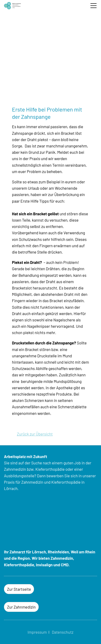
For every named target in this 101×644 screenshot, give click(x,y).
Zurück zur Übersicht (35, 434)
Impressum (37, 632)
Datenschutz (63, 632)
